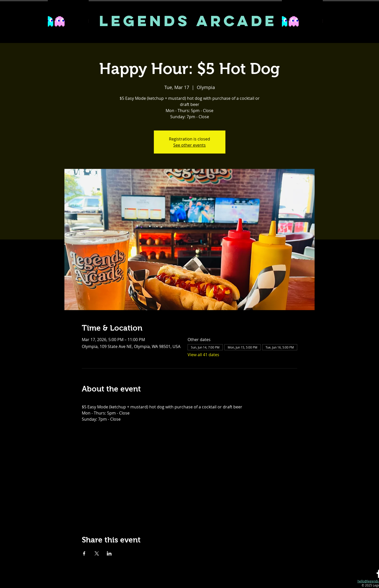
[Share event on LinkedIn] (109, 553)
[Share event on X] (97, 553)
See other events (189, 145)
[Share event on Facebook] (84, 553)
